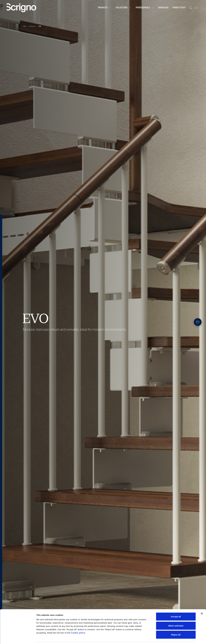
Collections (124, 8)
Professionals (145, 8)
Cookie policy (78, 624)
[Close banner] (202, 605)
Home (25, 26)
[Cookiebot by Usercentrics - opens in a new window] (18, 639)
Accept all (176, 608)
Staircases (33, 26)
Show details (145, 639)
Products (105, 8)
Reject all (176, 626)
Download (163, 8)
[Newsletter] (198, 322)
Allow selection (176, 617)
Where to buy (179, 8)
